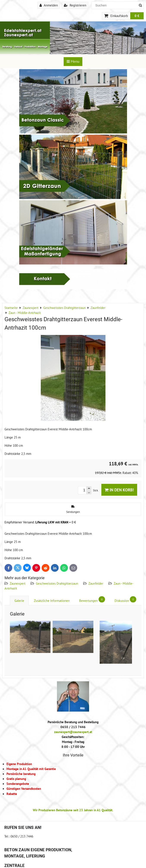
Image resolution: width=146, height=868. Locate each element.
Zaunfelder (96, 583)
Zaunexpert (18, 583)
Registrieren (75, 5)
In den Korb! (119, 490)
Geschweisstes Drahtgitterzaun (57, 583)
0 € (137, 16)
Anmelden (49, 5)
